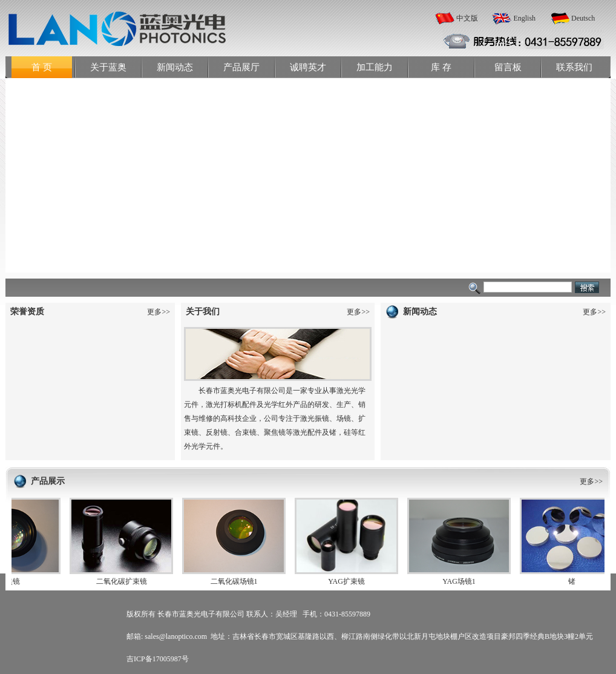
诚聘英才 (308, 67)
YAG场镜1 (461, 581)
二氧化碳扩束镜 (123, 581)
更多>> (159, 312)
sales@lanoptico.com (176, 636)
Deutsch (583, 18)
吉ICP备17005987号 (158, 659)
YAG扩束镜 (348, 581)
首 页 (42, 67)
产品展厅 (241, 67)
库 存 (441, 67)
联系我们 (574, 67)
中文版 (467, 18)
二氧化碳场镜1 (236, 581)
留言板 (508, 67)
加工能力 (375, 67)
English (524, 18)
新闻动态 (175, 67)
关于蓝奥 (108, 67)
